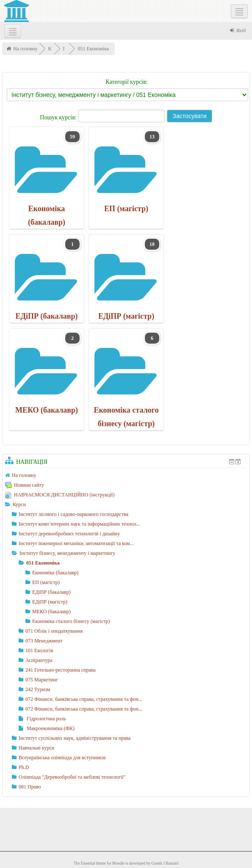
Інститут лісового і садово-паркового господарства (73, 514)
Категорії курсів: (126, 82)
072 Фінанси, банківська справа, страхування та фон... (84, 699)
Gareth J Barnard (165, 863)
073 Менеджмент (44, 641)
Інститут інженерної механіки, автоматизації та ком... (76, 543)
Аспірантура (39, 660)
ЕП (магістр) (46, 582)
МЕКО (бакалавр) (51, 612)
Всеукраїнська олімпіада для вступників (62, 758)
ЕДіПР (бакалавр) (51, 592)
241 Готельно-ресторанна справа (61, 670)
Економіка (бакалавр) (55, 573)
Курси (19, 504)
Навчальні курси (36, 748)
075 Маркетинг (42, 680)
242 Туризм (38, 689)
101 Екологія (39, 650)
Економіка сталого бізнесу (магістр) (71, 621)
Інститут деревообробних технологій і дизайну (69, 534)
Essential (88, 863)
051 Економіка (94, 49)
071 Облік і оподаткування (54, 631)
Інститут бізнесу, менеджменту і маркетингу (67, 553)
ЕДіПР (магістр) (50, 602)
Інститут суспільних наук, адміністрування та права (75, 738)
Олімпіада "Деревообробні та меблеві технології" (72, 777)
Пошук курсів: (59, 117)
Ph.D (24, 767)
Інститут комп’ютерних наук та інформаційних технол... (79, 524)
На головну (25, 49)
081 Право (30, 787)
